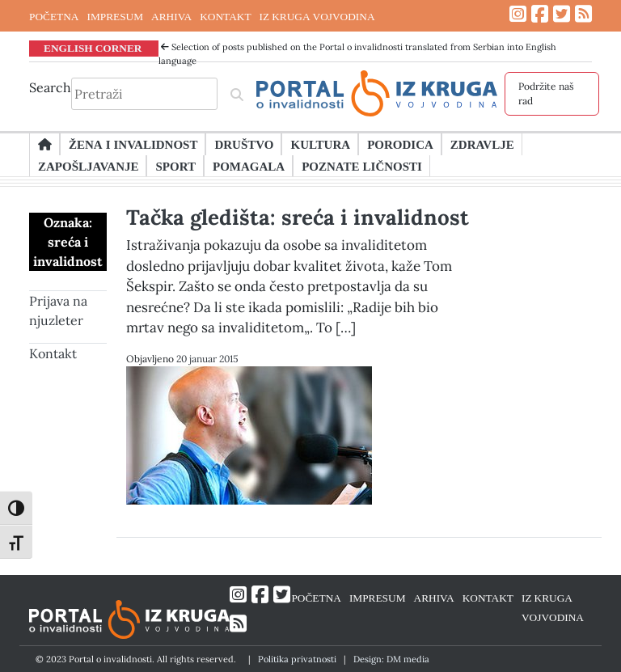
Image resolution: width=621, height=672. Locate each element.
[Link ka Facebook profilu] (540, 14)
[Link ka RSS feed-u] (583, 14)
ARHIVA (171, 16)
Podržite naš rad (546, 93)
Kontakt (53, 353)
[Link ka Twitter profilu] (562, 14)
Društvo (244, 144)
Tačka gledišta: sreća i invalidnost (298, 217)
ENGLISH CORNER (93, 48)
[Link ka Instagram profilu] (518, 14)
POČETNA (54, 16)
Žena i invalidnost (133, 144)
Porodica (400, 144)
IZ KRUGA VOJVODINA (317, 16)
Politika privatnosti (297, 659)
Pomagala (249, 166)
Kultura (320, 144)
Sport (175, 166)
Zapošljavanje (88, 166)
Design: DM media (391, 659)
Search (50, 87)
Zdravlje (482, 144)
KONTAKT (225, 16)
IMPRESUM (115, 16)
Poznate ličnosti (362, 166)
